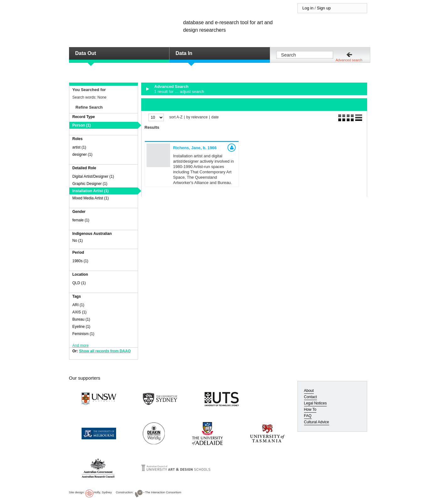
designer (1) (83, 154)
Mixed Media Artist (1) (91, 198)
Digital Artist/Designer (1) (93, 176)
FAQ (308, 416)
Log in (308, 8)
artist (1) (79, 147)
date (215, 117)
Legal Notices (316, 403)
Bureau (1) (81, 319)
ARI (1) (78, 305)
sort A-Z (176, 117)
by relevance (197, 117)
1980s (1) (80, 261)
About (309, 391)
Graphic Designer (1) (90, 184)
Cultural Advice (317, 422)
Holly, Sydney (103, 492)
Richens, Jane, (195, 148)
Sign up (324, 8)
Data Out (86, 53)
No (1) (78, 241)
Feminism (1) (83, 334)
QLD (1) (79, 283)
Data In (184, 53)
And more (81, 345)
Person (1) (82, 125)
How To (310, 409)
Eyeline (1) (81, 327)
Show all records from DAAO (105, 351)
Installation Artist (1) (91, 191)
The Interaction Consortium (163, 492)
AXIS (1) (80, 312)
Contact (311, 397)
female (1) (81, 220)
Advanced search (349, 60)
